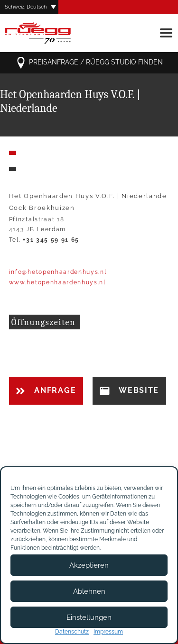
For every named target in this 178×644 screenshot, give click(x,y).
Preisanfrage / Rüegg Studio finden (89, 63)
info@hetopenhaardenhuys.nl (58, 272)
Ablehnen (89, 591)
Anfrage (46, 390)
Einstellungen (89, 617)
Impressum (108, 632)
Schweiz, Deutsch (26, 7)
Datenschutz (72, 632)
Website (129, 390)
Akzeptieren (89, 565)
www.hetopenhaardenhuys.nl (57, 282)
